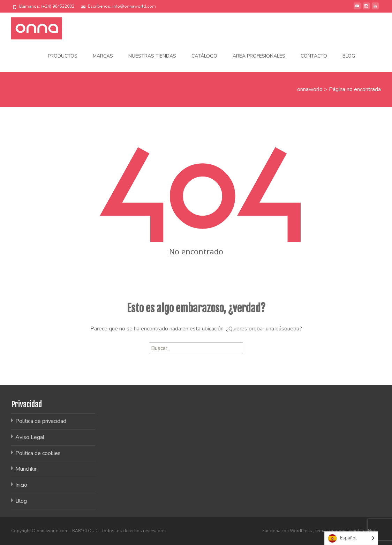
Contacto (314, 56)
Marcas (103, 56)
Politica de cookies (38, 453)
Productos (63, 56)
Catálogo (204, 56)
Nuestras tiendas (152, 56)
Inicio (21, 485)
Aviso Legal (30, 437)
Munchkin (27, 469)
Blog (349, 56)
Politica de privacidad (41, 421)
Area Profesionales (259, 56)
